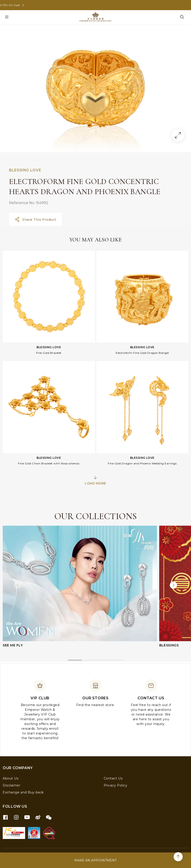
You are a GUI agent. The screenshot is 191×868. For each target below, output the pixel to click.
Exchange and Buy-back (23, 792)
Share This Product (35, 219)
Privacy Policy (116, 785)
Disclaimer (12, 785)
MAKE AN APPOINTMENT (95, 860)
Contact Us (113, 778)
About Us (10, 778)
